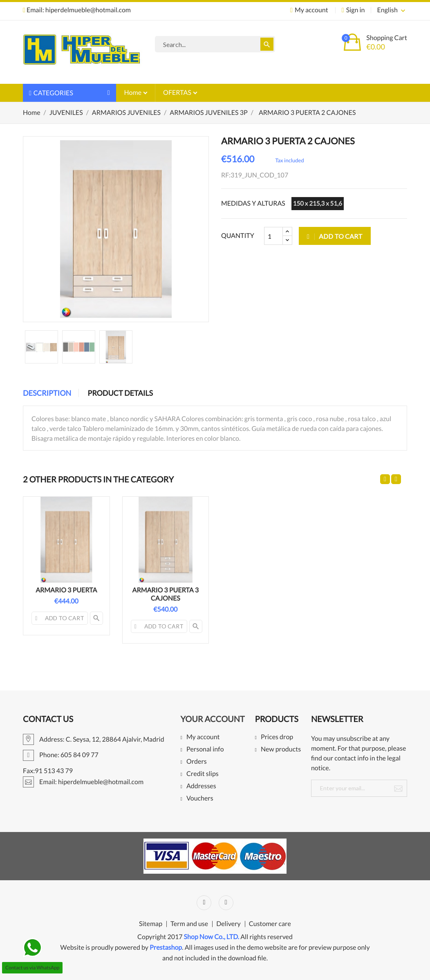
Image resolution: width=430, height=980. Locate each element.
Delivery (228, 924)
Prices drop (277, 737)
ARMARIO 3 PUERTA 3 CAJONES (166, 594)
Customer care (270, 924)
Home (134, 93)
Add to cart (335, 236)
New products (281, 750)
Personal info (205, 750)
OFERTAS (178, 93)
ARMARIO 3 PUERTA (66, 590)
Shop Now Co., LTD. (212, 937)
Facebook (204, 903)
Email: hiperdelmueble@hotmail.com (77, 10)
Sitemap (151, 924)
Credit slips (203, 774)
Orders (197, 762)
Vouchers (200, 799)
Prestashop (166, 947)
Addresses (201, 786)
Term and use (189, 924)
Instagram (226, 903)
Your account (212, 719)
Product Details (120, 393)
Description (47, 393)
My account (203, 737)
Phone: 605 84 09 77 (61, 755)
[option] (41, 347)
